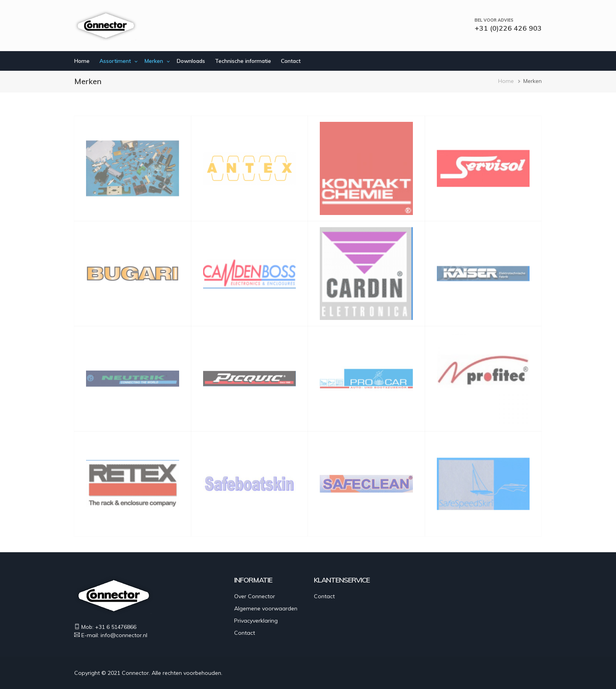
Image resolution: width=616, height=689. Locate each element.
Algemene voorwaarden (266, 608)
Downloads (191, 61)
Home (82, 61)
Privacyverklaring (256, 621)
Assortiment (115, 61)
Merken (154, 61)
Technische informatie (243, 61)
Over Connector (255, 596)
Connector (135, 673)
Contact (291, 61)
